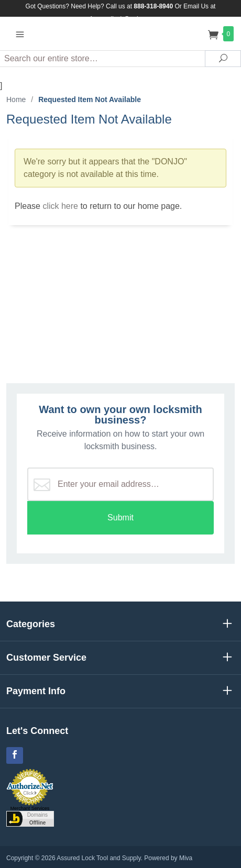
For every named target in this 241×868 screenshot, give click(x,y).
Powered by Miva (168, 858)
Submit (120, 518)
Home (16, 99)
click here (60, 206)
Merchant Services (30, 808)
